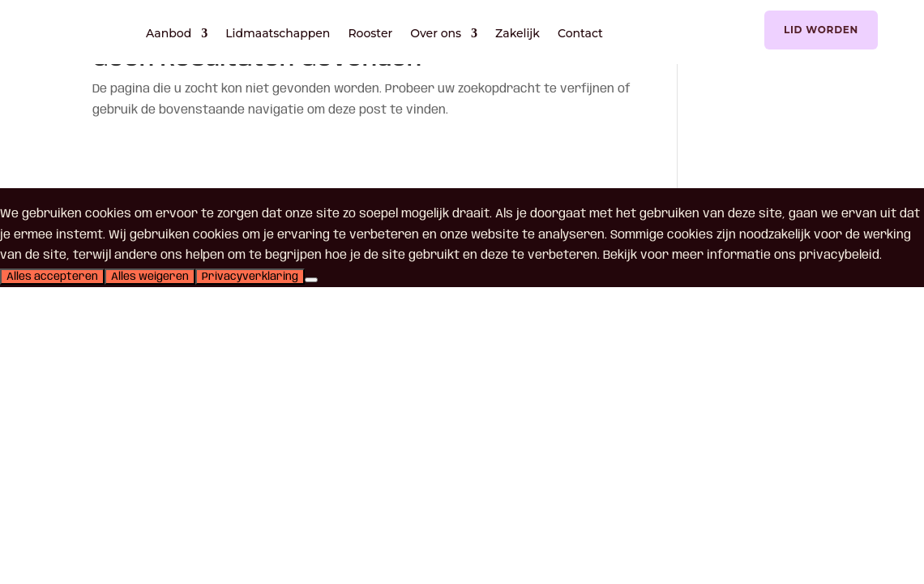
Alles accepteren (52, 277)
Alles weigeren (150, 277)
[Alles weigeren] (311, 280)
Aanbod (169, 33)
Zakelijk (518, 33)
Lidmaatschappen (278, 33)
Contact (580, 33)
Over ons (436, 33)
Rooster (370, 33)
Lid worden (821, 30)
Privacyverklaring (250, 277)
